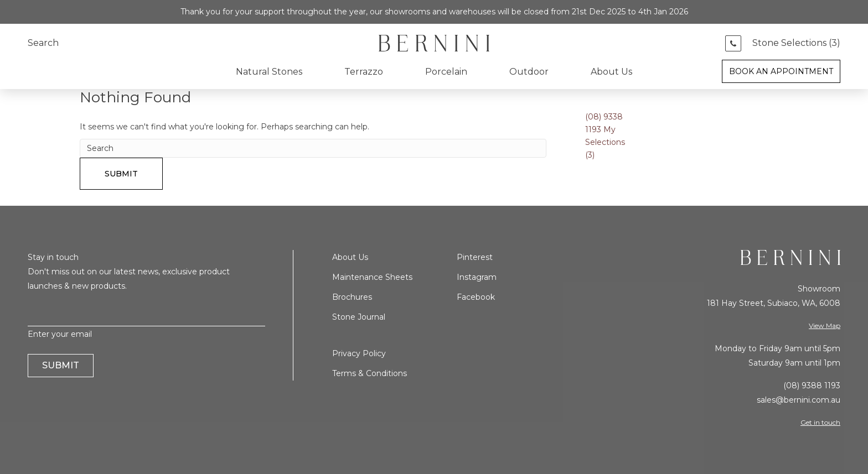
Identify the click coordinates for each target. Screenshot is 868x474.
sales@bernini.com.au (799, 400)
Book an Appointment (781, 71)
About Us (611, 72)
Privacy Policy (359, 353)
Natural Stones (269, 72)
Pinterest (475, 257)
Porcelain (446, 72)
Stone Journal (359, 317)
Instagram (477, 277)
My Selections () (605, 142)
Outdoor (529, 72)
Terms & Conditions (370, 373)
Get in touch (820, 422)
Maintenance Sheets (372, 277)
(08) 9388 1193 (812, 386)
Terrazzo (364, 72)
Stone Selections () (796, 43)
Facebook (476, 297)
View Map (825, 325)
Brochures (352, 297)
